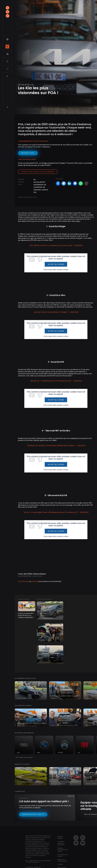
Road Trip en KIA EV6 (46, 640)
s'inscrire (35, 581)
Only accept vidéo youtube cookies (56, 270)
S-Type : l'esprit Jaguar (25, 698)
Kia (35, 179)
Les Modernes (38, 184)
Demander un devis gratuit (33, 814)
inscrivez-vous (28, 153)
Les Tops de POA (39, 182)
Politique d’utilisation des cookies (63, 850)
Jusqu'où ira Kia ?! (45, 662)
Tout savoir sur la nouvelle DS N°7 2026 (64, 725)
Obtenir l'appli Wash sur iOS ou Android (38, 172)
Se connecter (23, 581)
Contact (60, 864)
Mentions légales (60, 837)
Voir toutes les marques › (25, 757)
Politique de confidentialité (62, 860)
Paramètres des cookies (62, 855)
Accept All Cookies (56, 264)
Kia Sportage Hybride (46, 618)
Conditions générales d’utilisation (61, 843)
